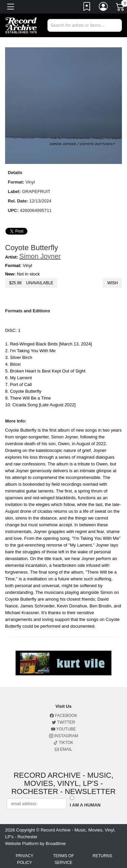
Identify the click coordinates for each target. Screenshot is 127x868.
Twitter (63, 722)
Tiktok (63, 743)
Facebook (63, 716)
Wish (112, 283)
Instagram (64, 736)
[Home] (21, 25)
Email (63, 749)
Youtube (63, 729)
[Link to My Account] (104, 8)
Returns (102, 856)
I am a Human (85, 805)
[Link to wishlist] (87, 8)
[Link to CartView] (121, 6)
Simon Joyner (40, 256)
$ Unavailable (31, 283)
